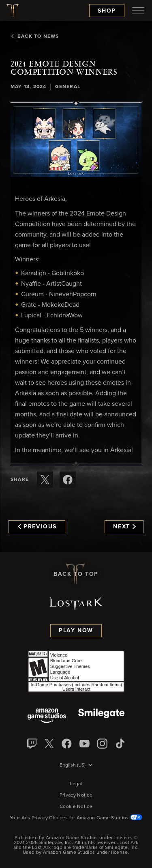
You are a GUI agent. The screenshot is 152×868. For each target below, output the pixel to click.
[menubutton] (138, 11)
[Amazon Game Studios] (47, 716)
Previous (37, 527)
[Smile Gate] (101, 716)
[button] (76, 140)
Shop (107, 11)
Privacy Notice (76, 795)
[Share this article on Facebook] (68, 480)
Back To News (35, 37)
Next (124, 527)
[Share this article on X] (45, 480)
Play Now (76, 631)
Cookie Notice (76, 807)
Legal (76, 784)
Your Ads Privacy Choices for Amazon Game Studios (76, 818)
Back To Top (76, 574)
